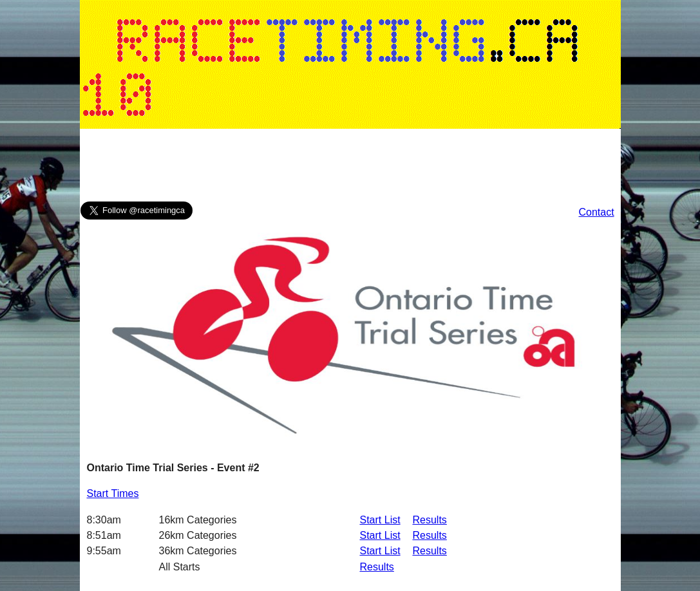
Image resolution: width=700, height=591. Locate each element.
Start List (380, 520)
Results (430, 520)
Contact (596, 212)
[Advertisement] (350, 168)
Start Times (113, 493)
